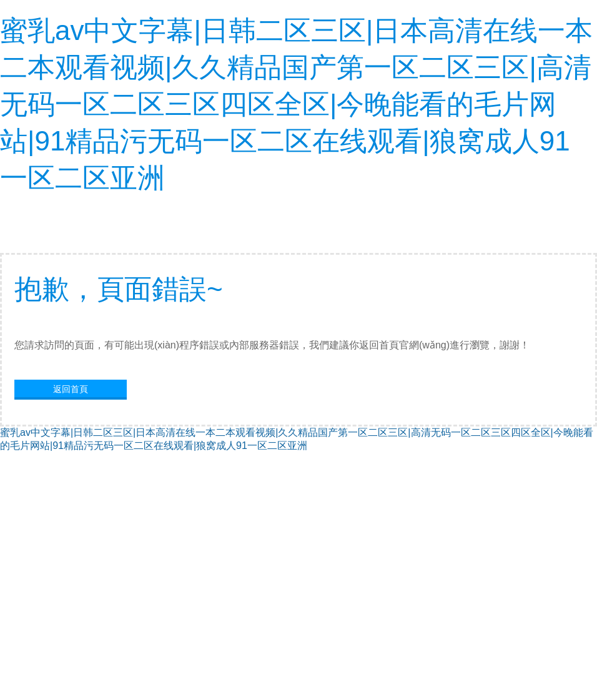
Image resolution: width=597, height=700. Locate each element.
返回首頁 (71, 389)
